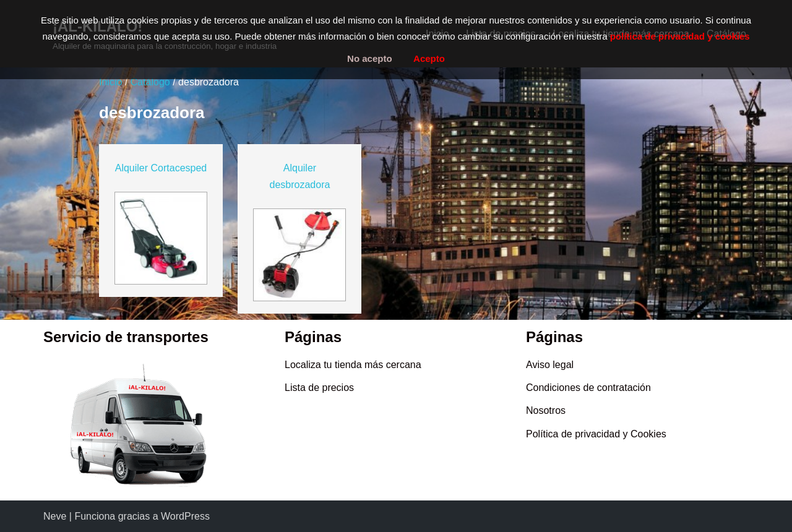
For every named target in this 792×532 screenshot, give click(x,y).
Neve (55, 516)
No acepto (370, 58)
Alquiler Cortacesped (161, 168)
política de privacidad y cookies (680, 36)
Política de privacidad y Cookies (596, 434)
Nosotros (546, 410)
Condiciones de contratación (588, 388)
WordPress (185, 516)
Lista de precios (319, 388)
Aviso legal (550, 365)
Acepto (429, 58)
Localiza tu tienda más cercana (353, 365)
